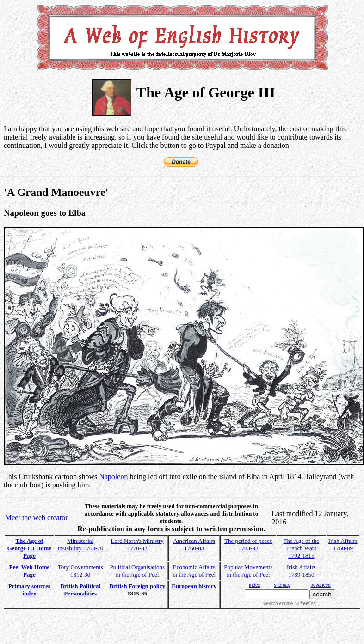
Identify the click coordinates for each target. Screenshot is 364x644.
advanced (320, 585)
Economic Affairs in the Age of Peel (194, 571)
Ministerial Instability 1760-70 (80, 544)
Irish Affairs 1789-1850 (301, 571)
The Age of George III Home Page (29, 548)
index (255, 585)
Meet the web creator (36, 518)
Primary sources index (29, 590)
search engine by (290, 604)
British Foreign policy (137, 586)
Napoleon (113, 477)
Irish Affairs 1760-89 (343, 544)
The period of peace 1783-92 (248, 544)
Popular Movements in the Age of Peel (248, 571)
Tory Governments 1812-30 (80, 571)
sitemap (282, 585)
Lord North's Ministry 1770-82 (137, 544)
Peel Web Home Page (29, 571)
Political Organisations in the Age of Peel (137, 571)
